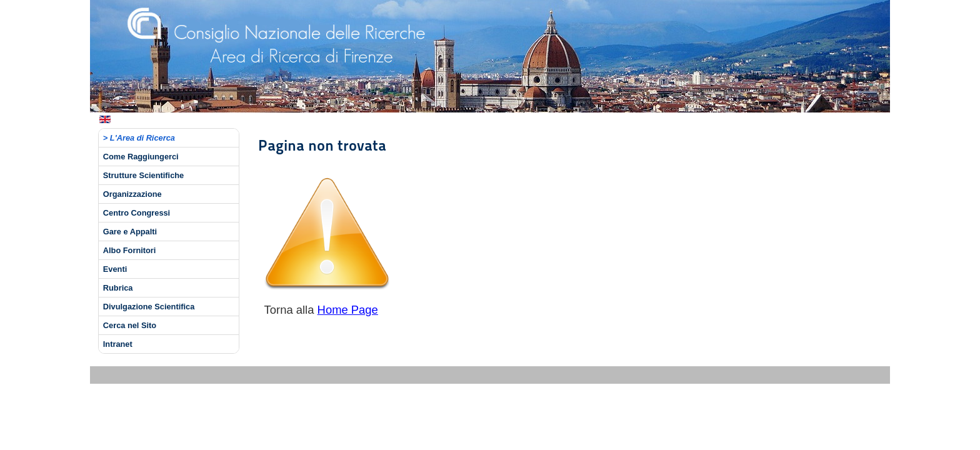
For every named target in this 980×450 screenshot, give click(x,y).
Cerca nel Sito (130, 325)
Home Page (348, 310)
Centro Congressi (137, 213)
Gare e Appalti (130, 232)
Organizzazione (132, 194)
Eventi (115, 269)
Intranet (118, 344)
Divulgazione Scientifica (149, 307)
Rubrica (118, 288)
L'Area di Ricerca (142, 138)
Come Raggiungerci (141, 157)
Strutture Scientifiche (143, 175)
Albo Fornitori (130, 250)
